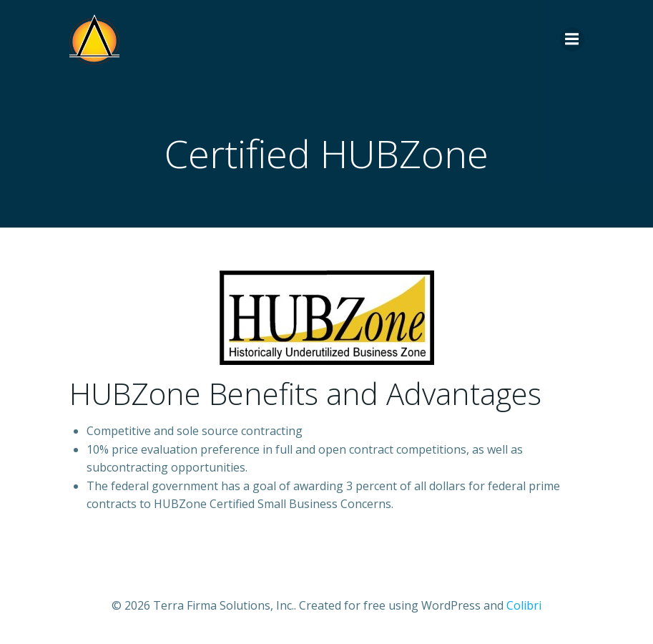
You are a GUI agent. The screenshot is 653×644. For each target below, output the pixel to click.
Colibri (524, 605)
